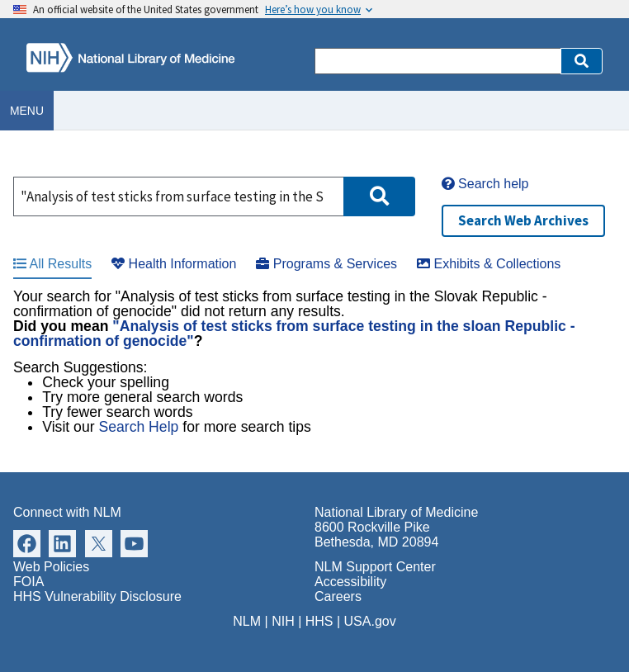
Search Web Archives (523, 220)
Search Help (138, 427)
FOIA (28, 582)
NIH (283, 621)
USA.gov (370, 621)
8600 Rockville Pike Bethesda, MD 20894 (376, 535)
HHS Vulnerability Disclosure (97, 596)
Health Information (174, 264)
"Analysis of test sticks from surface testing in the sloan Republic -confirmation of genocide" (294, 334)
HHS (319, 621)
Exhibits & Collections (489, 264)
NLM (247, 621)
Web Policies (51, 567)
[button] (582, 61)
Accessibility (350, 582)
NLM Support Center (375, 567)
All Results (52, 264)
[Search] (437, 61)
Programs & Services (326, 264)
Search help (485, 184)
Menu (27, 111)
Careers (338, 596)
